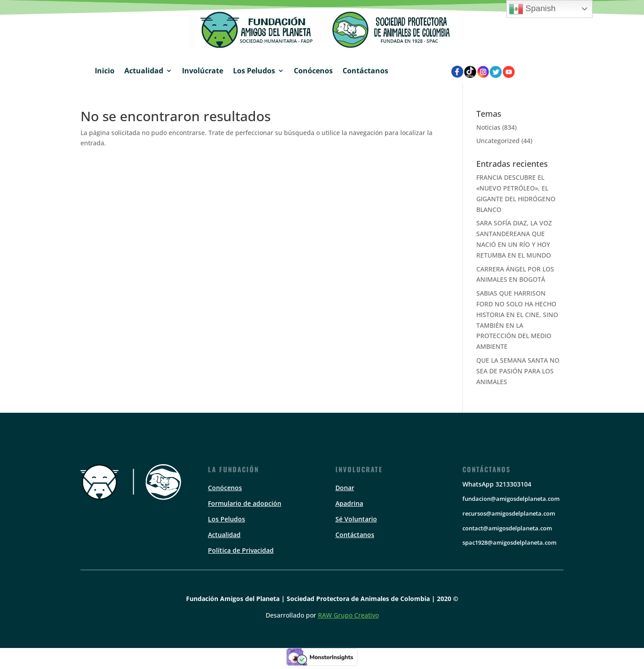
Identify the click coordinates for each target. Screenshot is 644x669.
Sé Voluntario (356, 519)
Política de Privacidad (241, 550)
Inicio (105, 71)
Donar (345, 488)
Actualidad (144, 71)
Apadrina (349, 503)
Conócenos (313, 71)
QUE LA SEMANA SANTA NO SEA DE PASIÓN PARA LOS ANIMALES (518, 371)
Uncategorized (498, 141)
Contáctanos (365, 71)
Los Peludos (254, 71)
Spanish (532, 9)
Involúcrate (203, 71)
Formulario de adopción (245, 503)
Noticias (488, 127)
